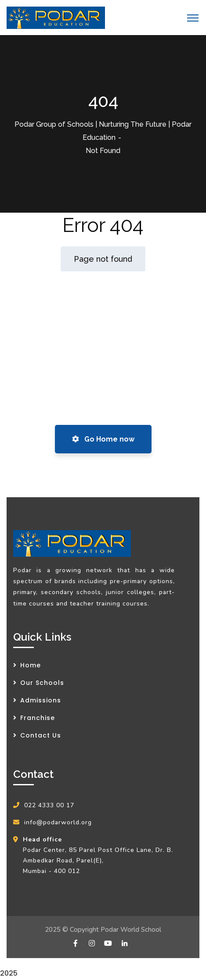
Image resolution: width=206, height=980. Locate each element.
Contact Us (41, 735)
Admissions (41, 700)
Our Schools (42, 683)
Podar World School (131, 930)
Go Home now (103, 439)
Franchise (38, 718)
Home (31, 665)
